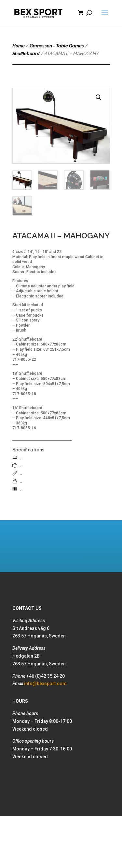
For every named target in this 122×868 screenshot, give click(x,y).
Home (19, 46)
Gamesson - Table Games (57, 46)
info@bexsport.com (45, 684)
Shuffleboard (26, 54)
